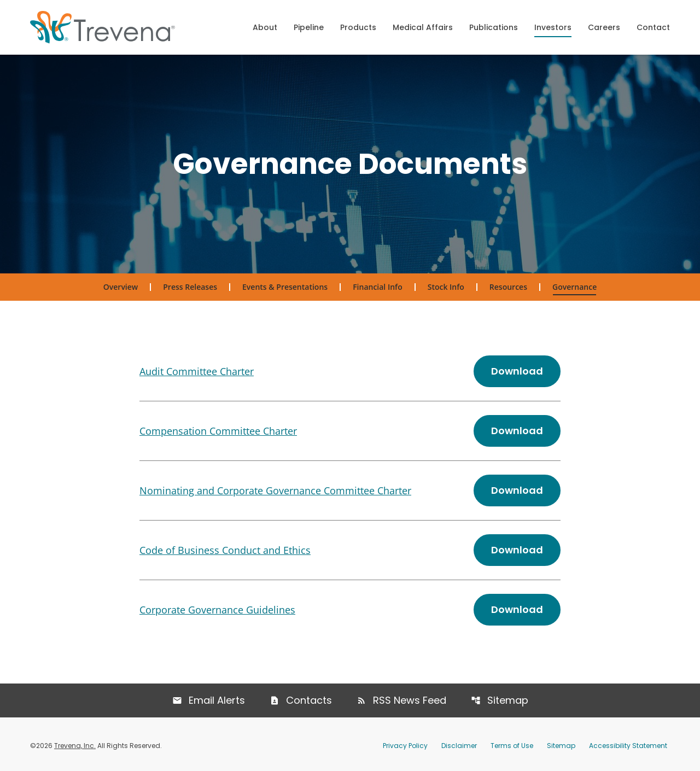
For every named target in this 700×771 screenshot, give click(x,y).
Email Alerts (217, 700)
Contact (653, 27)
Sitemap (508, 700)
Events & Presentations (285, 287)
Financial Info (378, 287)
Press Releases (190, 287)
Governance (574, 287)
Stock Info (446, 287)
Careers (604, 27)
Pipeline (309, 27)
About (265, 27)
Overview (121, 287)
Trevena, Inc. (75, 746)
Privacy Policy (405, 746)
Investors (553, 27)
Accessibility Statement (628, 746)
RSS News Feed (410, 700)
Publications (494, 27)
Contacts (309, 700)
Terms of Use (512, 746)
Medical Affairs (423, 27)
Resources (508, 287)
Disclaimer (459, 746)
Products (358, 27)
